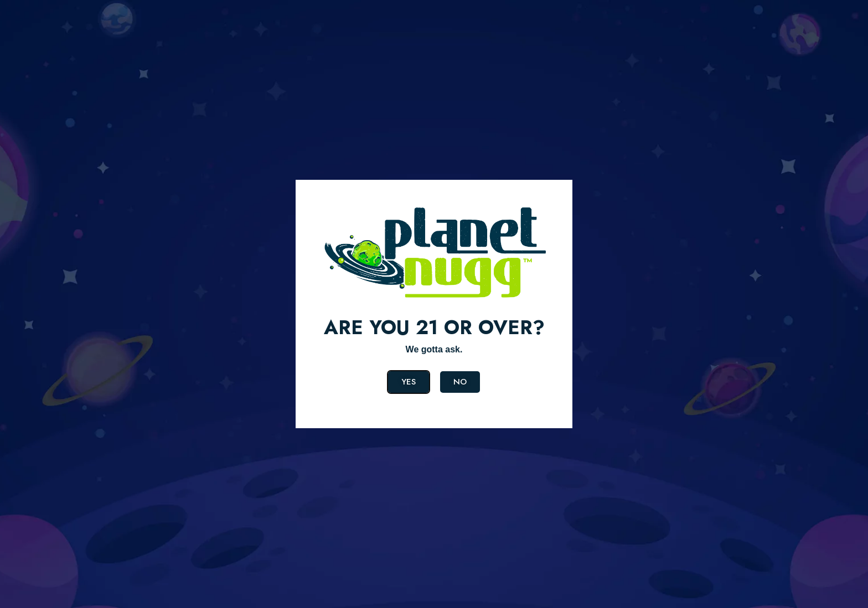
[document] (434, 304)
